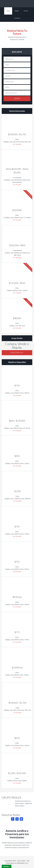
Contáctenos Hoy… (17, 353)
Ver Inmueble (17, 144)
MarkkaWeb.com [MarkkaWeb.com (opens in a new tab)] (23, 863)
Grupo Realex (17, 4)
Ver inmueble (17, 395)
